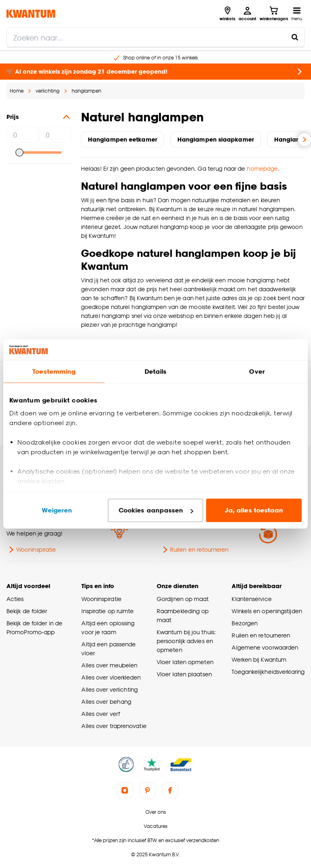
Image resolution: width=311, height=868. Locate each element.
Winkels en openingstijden (267, 611)
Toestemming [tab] (54, 372)
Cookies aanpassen (156, 510)
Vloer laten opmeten (185, 662)
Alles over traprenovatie (114, 726)
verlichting (48, 91)
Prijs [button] (39, 117)
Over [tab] (257, 372)
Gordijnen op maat (183, 599)
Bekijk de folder (27, 611)
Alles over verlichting (110, 689)
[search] (155, 37)
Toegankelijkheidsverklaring (268, 672)
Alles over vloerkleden (111, 677)
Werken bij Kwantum (259, 659)
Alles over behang (106, 702)
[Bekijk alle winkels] (227, 14)
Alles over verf (100, 714)
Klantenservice (251, 599)
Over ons (155, 812)
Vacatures (155, 826)
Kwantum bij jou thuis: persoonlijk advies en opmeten (186, 641)
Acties (15, 599)
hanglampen (86, 91)
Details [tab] (156, 372)
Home (17, 91)
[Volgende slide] (305, 140)
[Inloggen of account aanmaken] (247, 14)
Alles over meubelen (109, 665)
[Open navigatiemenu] (297, 14)
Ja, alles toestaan (254, 510)
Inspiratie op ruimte (108, 611)
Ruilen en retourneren (194, 550)
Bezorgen (245, 623)
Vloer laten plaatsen (184, 674)
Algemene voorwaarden (265, 647)
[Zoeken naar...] (295, 37)
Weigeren (57, 510)
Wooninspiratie (31, 550)
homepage (263, 168)
